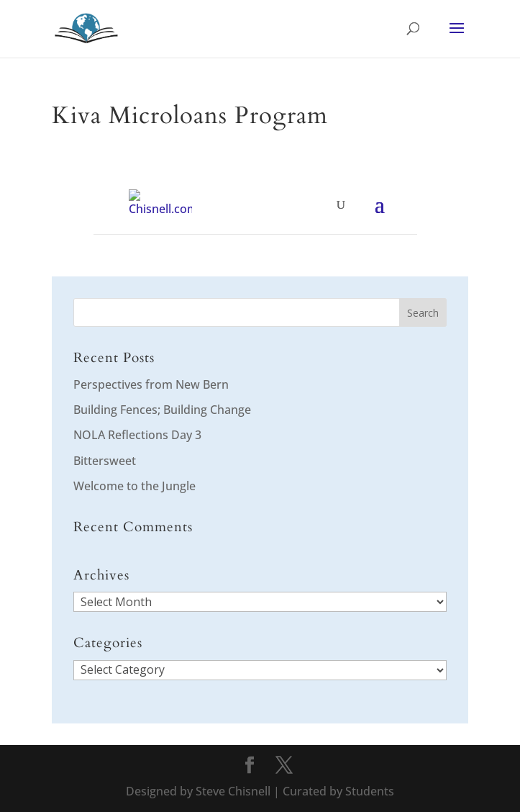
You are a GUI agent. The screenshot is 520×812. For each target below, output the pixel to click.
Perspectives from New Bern (151, 384)
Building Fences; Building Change (162, 410)
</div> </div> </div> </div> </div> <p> (255, 212)
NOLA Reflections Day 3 (137, 435)
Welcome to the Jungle (134, 486)
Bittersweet (105, 461)
